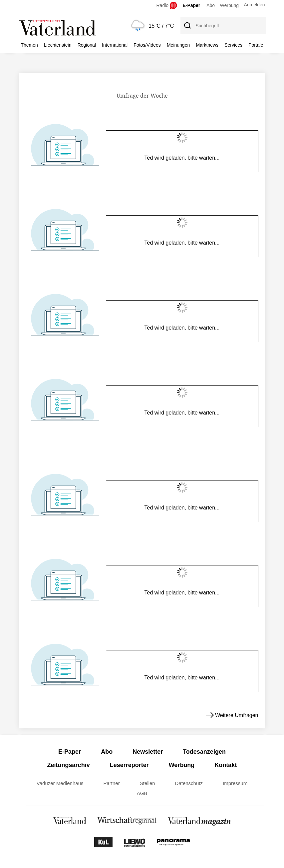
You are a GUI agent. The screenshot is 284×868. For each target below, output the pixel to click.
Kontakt (226, 765)
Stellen (147, 783)
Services (233, 45)
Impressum (235, 783)
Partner (112, 783)
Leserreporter (129, 765)
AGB (142, 793)
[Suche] (187, 26)
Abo (211, 5)
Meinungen (178, 45)
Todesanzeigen (204, 752)
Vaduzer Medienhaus (60, 783)
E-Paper (191, 5)
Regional (87, 45)
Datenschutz (189, 783)
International (115, 45)
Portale (256, 45)
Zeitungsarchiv (69, 765)
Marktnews (207, 45)
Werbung (230, 5)
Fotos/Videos (147, 45)
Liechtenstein (58, 45)
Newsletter (148, 752)
